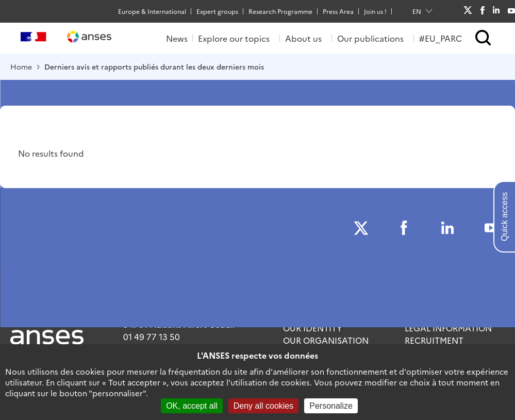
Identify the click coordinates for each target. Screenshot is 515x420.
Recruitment (434, 340)
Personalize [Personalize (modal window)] (331, 406)
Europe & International (152, 11)
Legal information (448, 328)
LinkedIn (496, 11)
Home (21, 66)
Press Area (338, 11)
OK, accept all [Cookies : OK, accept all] (192, 406)
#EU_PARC (441, 38)
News (177, 38)
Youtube (511, 11)
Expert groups (217, 11)
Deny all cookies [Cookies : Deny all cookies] (264, 406)
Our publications (370, 38)
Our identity (313, 328)
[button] (483, 38)
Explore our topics (234, 38)
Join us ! (375, 11)
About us (303, 38)
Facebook (482, 11)
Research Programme (280, 11)
